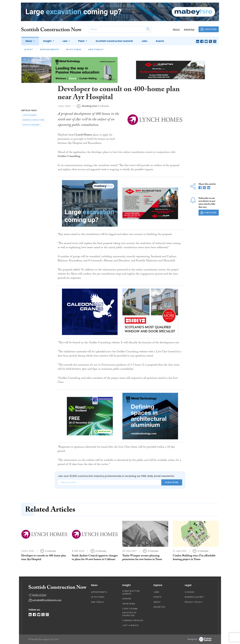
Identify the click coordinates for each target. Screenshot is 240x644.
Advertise (189, 29)
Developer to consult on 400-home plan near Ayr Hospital (44, 558)
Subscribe (172, 482)
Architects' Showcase (130, 614)
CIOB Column (130, 609)
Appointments (50, 49)
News (29, 41)
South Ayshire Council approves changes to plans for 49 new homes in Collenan (95, 558)
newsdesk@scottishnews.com (47, 600)
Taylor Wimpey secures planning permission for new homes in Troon (142, 558)
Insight (48, 41)
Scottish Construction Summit (114, 41)
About (176, 29)
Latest (29, 49)
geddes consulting (33, 120)
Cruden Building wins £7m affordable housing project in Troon (194, 558)
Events (160, 41)
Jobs (144, 41)
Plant (82, 41)
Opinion (127, 599)
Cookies (190, 592)
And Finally (96, 49)
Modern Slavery (194, 597)
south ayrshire (31, 125)
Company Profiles (133, 620)
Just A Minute (130, 625)
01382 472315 (39, 595)
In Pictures (74, 49)
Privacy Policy (194, 602)
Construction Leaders (131, 592)
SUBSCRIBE (209, 29)
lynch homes (30, 115)
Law (65, 41)
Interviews (129, 604)
